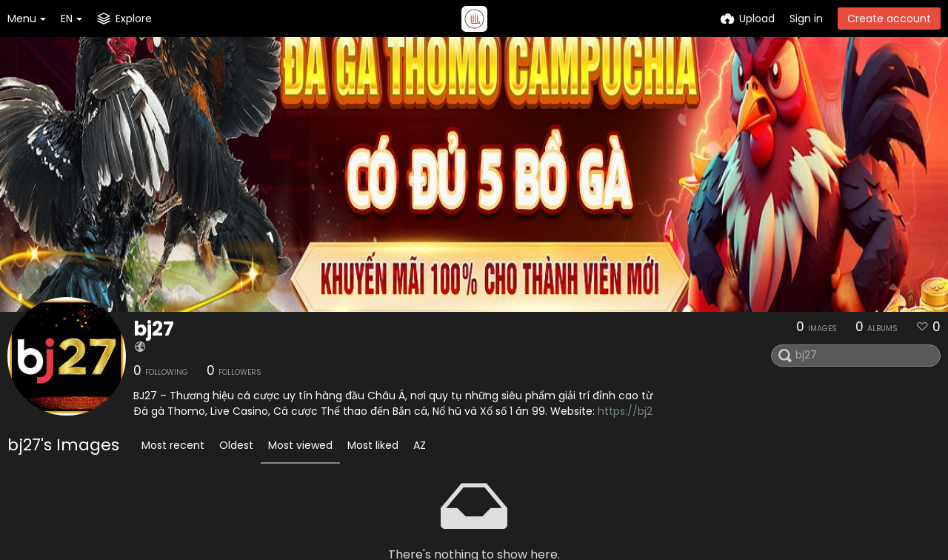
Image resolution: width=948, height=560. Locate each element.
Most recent (173, 445)
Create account (889, 19)
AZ (420, 445)
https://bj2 (625, 411)
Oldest (236, 445)
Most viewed (300, 445)
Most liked (373, 445)
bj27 (154, 329)
